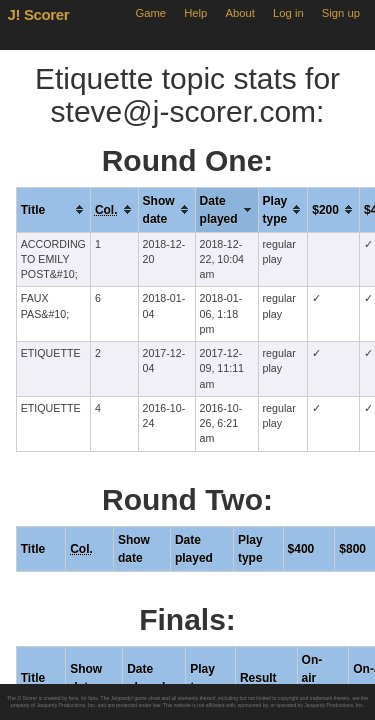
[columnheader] (53, 209)
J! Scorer (39, 14)
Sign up (341, 13)
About (240, 13)
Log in (288, 13)
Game (150, 13)
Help (195, 13)
